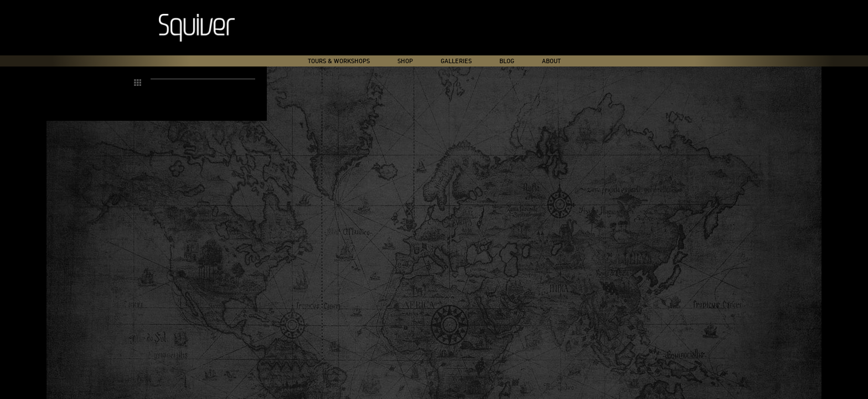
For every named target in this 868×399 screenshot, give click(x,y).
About (551, 61)
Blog (507, 61)
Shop (405, 61)
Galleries (456, 61)
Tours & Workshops (339, 61)
